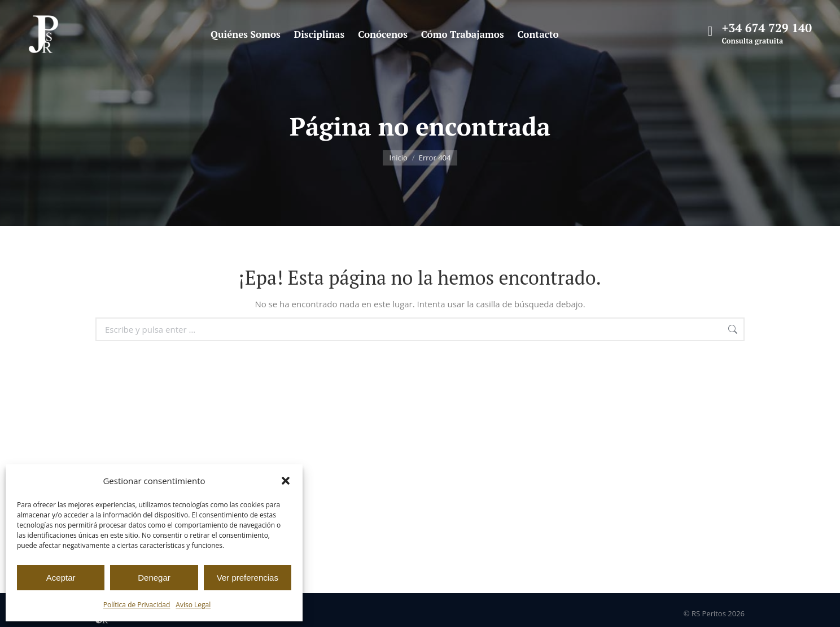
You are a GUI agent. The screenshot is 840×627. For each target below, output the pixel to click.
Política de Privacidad (137, 605)
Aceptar (61, 578)
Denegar (154, 578)
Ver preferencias (248, 578)
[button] (286, 481)
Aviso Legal (193, 605)
